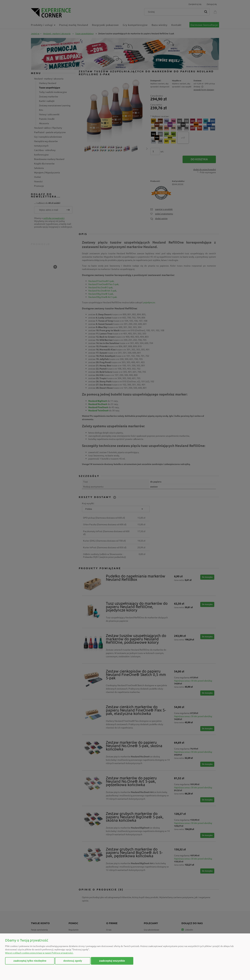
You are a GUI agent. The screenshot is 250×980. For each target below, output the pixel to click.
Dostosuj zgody (73, 961)
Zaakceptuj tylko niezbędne (30, 961)
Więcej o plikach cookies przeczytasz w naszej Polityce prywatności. (39, 953)
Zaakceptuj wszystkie (112, 961)
